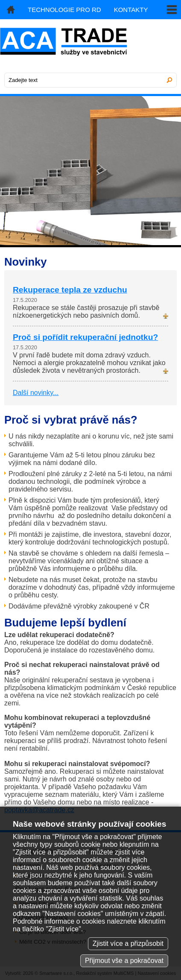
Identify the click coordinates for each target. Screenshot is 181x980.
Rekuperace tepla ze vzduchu (70, 290)
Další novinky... (36, 393)
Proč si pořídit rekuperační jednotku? (85, 337)
